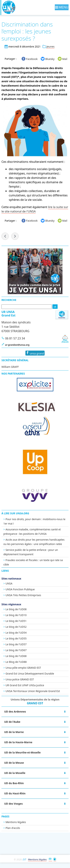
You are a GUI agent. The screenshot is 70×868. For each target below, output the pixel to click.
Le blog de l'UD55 (16, 638)
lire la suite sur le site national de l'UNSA (35, 209)
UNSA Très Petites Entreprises (23, 595)
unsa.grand (35, 353)
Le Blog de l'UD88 (16, 662)
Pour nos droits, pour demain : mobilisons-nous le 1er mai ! (34, 521)
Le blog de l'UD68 (16, 656)
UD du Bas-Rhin (14, 783)
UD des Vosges (13, 804)
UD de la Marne (14, 732)
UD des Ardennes (15, 712)
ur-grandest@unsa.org (17, 345)
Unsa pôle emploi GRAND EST (23, 668)
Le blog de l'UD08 (16, 609)
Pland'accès (65, 340)
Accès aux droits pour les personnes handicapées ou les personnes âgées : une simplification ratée (34, 542)
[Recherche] (27, 307)
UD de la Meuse (14, 763)
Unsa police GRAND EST (20, 679)
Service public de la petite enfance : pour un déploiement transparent (31, 552)
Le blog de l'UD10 (16, 615)
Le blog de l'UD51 (16, 621)
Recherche (9, 300)
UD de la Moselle (15, 773)
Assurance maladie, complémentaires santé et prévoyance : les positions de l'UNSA (32, 532)
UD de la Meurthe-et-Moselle (22, 752)
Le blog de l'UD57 (16, 644)
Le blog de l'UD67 (16, 650)
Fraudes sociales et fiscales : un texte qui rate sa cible (33, 562)
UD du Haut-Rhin (15, 793)
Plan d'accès (13, 828)
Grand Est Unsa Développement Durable (30, 674)
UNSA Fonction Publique (20, 589)
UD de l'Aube (12, 722)
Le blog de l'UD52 (16, 627)
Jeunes (51, 46)
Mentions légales (16, 822)
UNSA (9, 583)
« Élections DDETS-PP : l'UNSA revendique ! (5, 236)
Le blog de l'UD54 (16, 633)
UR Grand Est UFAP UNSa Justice (25, 685)
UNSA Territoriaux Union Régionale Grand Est (33, 691)
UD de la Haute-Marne (18, 742)
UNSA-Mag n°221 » (15, 236)
